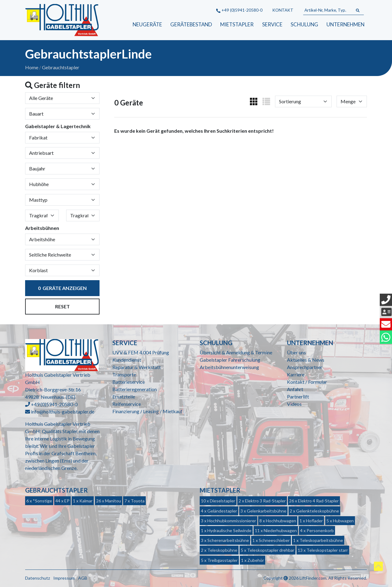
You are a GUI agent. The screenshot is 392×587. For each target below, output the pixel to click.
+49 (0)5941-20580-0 (239, 10)
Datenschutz (38, 578)
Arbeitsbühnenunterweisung (229, 367)
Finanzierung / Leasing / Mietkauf (147, 411)
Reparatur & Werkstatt (137, 367)
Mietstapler (237, 24)
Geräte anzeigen (62, 288)
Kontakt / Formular (307, 382)
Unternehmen (345, 24)
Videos (294, 404)
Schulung (304, 24)
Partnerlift (298, 396)
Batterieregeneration (135, 389)
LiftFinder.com (313, 578)
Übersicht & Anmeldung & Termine (236, 352)
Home (32, 67)
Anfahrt (295, 389)
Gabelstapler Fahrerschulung (230, 360)
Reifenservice (127, 404)
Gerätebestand (191, 24)
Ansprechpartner (305, 367)
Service (272, 24)
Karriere (296, 374)
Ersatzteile (124, 396)
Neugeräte (147, 24)
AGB (83, 578)
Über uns (296, 352)
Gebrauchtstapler (61, 67)
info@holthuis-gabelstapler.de (63, 412)
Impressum (64, 578)
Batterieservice (129, 382)
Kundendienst (127, 360)
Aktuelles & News (306, 360)
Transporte (124, 374)
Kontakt (283, 10)
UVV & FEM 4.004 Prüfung (141, 352)
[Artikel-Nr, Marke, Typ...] (328, 10)
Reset (62, 306)
